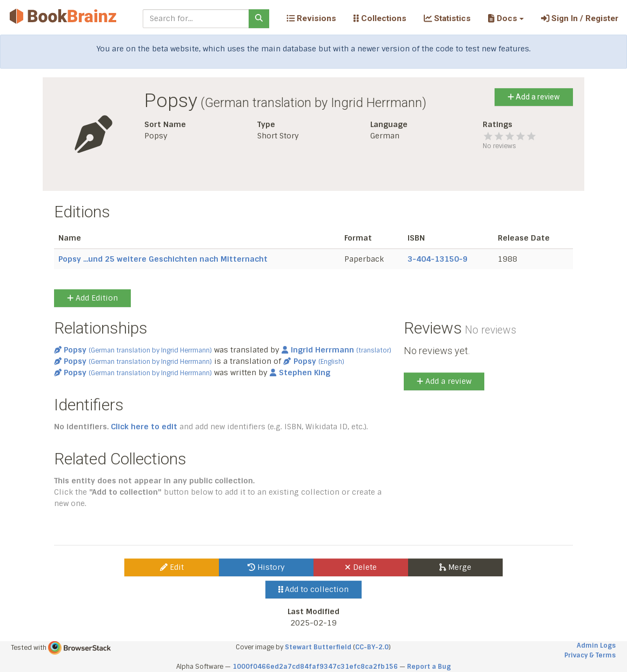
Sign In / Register (580, 18)
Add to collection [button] (314, 589)
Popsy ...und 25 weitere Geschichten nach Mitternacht (163, 259)
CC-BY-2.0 (372, 647)
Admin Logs (596, 646)
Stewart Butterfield (318, 647)
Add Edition (92, 298)
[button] (506, 18)
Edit (172, 567)
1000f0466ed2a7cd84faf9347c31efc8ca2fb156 (315, 667)
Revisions (311, 18)
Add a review (534, 97)
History (266, 567)
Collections (380, 18)
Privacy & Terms (590, 655)
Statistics (447, 18)
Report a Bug (429, 667)
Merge (455, 567)
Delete (361, 567)
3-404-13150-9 (438, 259)
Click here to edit (144, 427)
